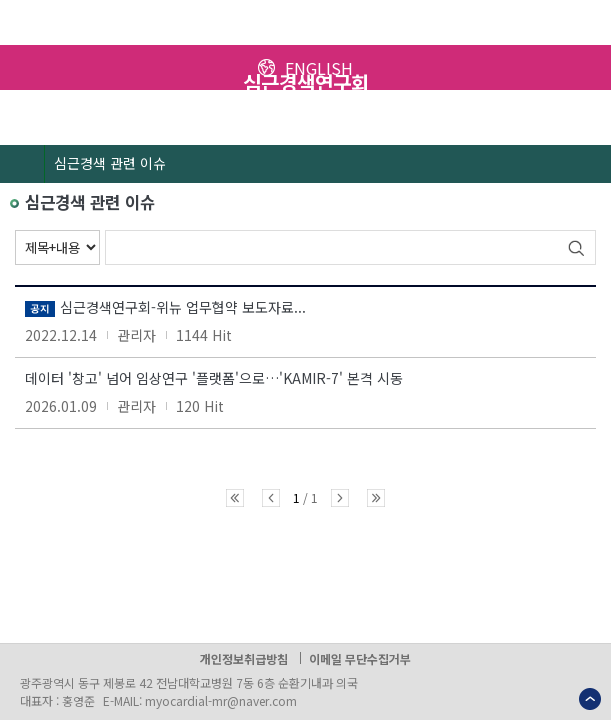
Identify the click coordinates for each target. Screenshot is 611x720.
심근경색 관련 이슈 (110, 163)
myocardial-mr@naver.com (221, 700)
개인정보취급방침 (244, 658)
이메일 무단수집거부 (360, 658)
